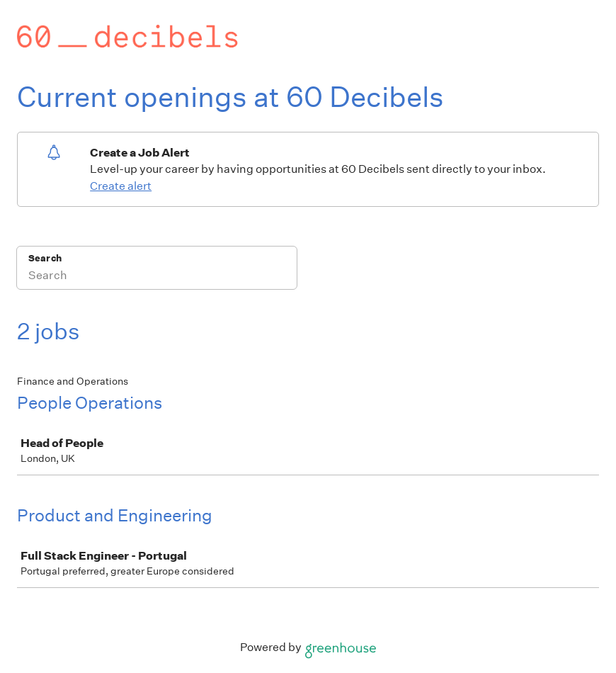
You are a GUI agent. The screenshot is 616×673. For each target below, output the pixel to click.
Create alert (121, 186)
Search (45, 258)
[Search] (157, 277)
